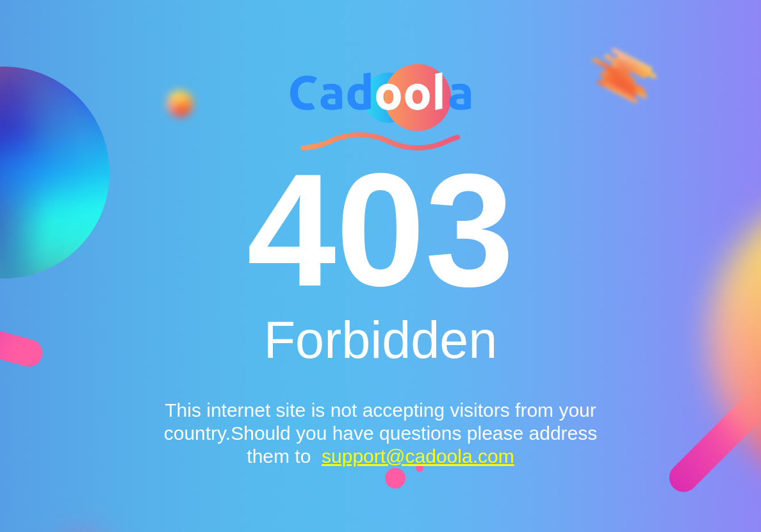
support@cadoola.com (418, 456)
